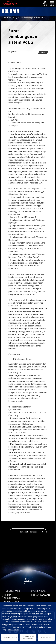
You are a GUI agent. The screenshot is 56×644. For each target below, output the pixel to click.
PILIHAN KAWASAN (40, 595)
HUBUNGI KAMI (12, 591)
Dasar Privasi (13, 630)
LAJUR (17, 18)
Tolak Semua (46, 637)
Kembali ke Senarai (28, 532)
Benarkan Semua (10, 637)
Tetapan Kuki (28, 637)
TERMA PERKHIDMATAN (12, 596)
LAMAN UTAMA (7, 18)
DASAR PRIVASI (39, 591)
